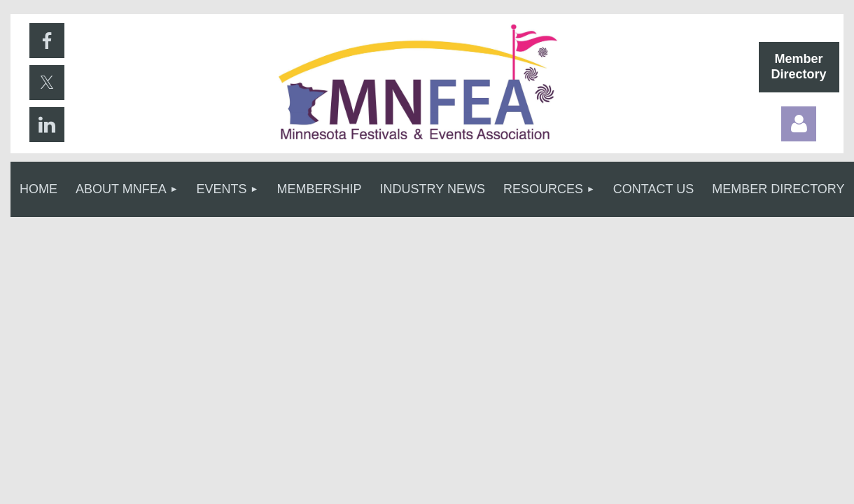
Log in (799, 124)
